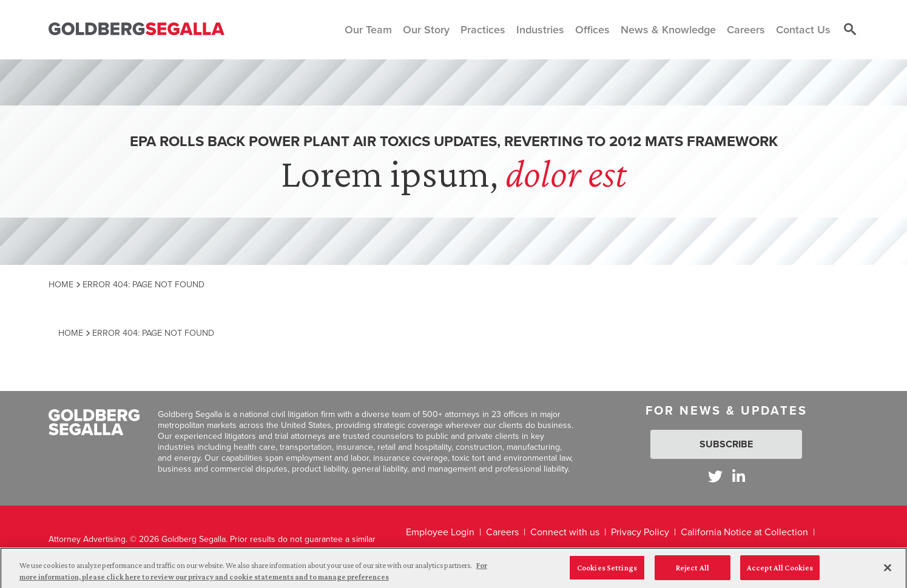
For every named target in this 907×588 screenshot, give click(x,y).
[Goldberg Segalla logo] (137, 29)
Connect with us (565, 532)
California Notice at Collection (744, 532)
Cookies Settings (607, 572)
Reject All (693, 572)
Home (61, 284)
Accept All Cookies (780, 572)
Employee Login (440, 532)
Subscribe (726, 444)
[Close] (888, 572)
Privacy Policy (640, 532)
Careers (502, 532)
